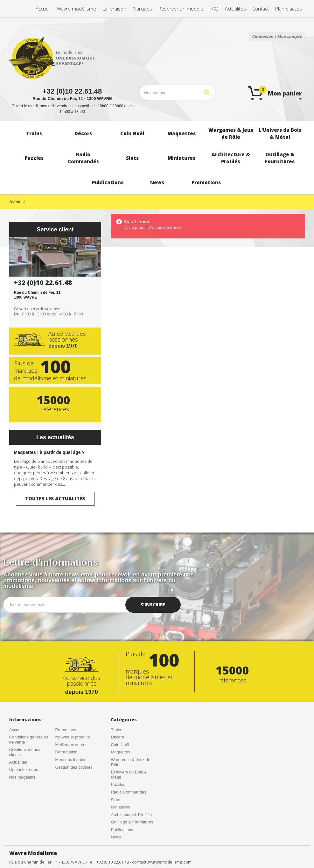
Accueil (16, 730)
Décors (117, 737)
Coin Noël (120, 745)
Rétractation (66, 752)
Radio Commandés (128, 792)
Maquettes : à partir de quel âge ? (49, 452)
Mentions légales (71, 760)
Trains (116, 730)
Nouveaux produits (72, 737)
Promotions (66, 730)
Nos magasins (22, 777)
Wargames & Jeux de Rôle (130, 762)
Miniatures (120, 807)
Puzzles (118, 784)
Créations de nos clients (25, 752)
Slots (115, 800)
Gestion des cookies (74, 767)
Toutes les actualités (55, 498)
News (116, 837)
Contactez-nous (24, 769)
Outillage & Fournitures (132, 822)
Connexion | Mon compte (277, 36)
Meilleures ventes (71, 745)
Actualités (18, 762)
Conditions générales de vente (29, 740)
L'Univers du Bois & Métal (129, 775)
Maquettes (120, 752)
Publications (122, 830)
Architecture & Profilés (131, 815)
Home (15, 201)
